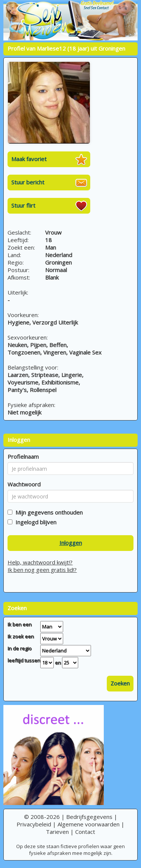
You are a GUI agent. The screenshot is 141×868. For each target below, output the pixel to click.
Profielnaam (23, 456)
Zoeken (120, 683)
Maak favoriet (29, 159)
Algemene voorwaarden (89, 824)
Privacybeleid (34, 824)
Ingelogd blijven (34, 522)
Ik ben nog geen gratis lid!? (42, 570)
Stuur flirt (23, 205)
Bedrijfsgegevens (89, 817)
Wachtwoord (24, 484)
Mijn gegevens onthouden (48, 512)
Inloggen (71, 543)
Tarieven (57, 832)
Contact (85, 832)
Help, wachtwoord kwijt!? (40, 562)
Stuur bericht (28, 182)
